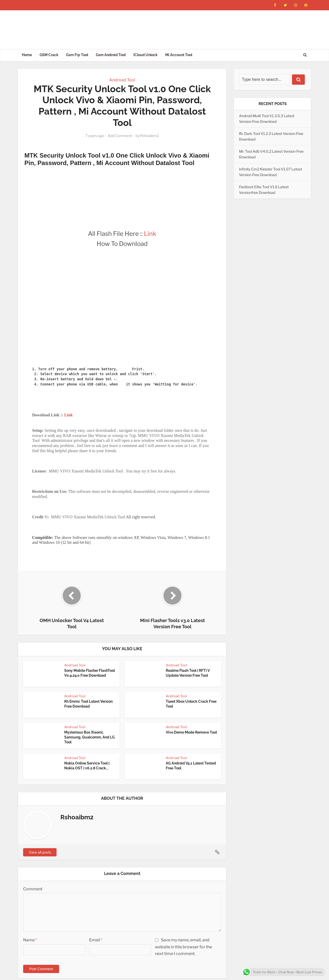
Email (96, 940)
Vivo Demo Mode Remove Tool (191, 732)
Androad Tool (122, 80)
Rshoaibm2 (149, 136)
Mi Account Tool (179, 55)
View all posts (40, 852)
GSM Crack (49, 55)
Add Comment (120, 136)
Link (150, 234)
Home (27, 55)
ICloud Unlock (145, 55)
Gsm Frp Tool (77, 55)
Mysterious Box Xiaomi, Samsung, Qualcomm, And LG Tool (89, 737)
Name (30, 940)
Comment (33, 889)
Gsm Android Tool (111, 55)
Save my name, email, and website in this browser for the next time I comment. (184, 947)
